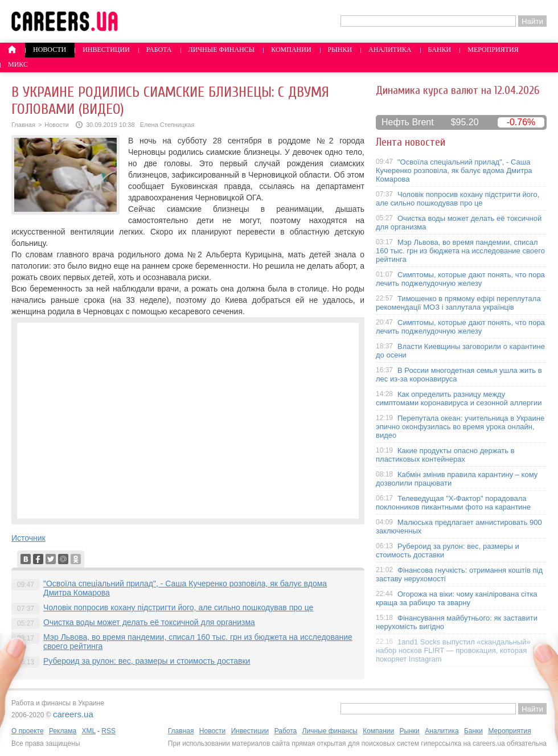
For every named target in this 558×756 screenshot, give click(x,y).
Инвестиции (106, 50)
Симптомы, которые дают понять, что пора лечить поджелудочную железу (460, 279)
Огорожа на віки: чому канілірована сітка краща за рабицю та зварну (457, 598)
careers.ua (73, 714)
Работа (159, 50)
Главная (23, 125)
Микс (18, 64)
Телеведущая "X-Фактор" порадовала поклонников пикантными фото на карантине (453, 503)
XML (88, 731)
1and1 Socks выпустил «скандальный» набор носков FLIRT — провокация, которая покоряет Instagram (453, 650)
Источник (28, 538)
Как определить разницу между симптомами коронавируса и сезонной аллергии (459, 398)
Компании (291, 50)
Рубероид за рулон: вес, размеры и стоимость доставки (147, 661)
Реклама (63, 731)
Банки (440, 50)
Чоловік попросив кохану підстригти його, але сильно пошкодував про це (178, 607)
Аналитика (390, 50)
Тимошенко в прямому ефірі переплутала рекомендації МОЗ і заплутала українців (458, 303)
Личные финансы (222, 50)
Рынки (340, 50)
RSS (108, 731)
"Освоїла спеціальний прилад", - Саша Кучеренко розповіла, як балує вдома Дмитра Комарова (454, 170)
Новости (50, 50)
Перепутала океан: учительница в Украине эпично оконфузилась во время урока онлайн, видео (460, 427)
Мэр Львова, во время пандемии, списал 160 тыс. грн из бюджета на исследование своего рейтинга (460, 251)
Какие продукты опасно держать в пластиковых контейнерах (445, 455)
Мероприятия (493, 50)
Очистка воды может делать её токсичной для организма (149, 622)
